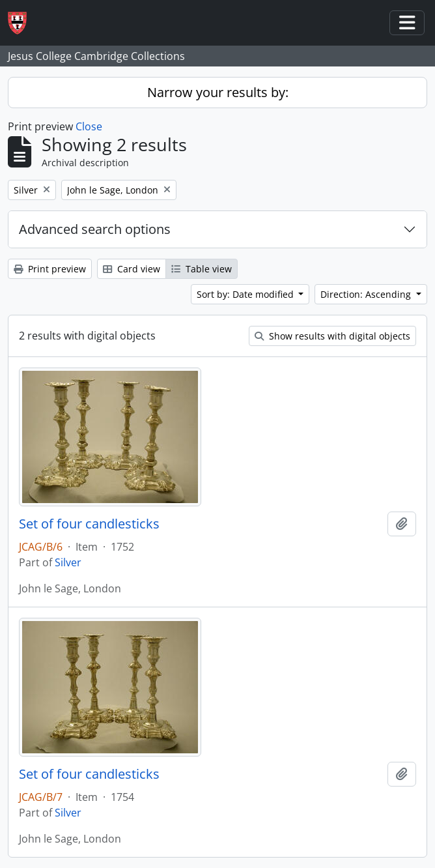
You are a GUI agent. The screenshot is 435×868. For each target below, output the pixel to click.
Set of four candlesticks (89, 524)
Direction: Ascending (367, 294)
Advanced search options (95, 229)
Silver (68, 562)
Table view (202, 269)
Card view (132, 269)
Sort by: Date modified (246, 294)
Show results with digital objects (332, 336)
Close (89, 126)
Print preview (50, 269)
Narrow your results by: (218, 92)
